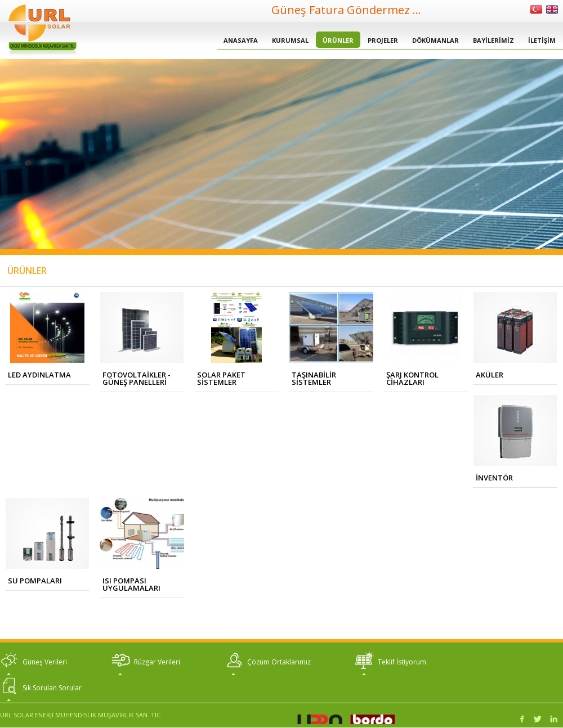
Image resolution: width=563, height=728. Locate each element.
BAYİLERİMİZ (493, 40)
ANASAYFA (241, 40)
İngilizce (552, 9)
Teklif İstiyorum (402, 662)
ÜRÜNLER (338, 40)
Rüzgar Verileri (157, 662)
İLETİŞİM (542, 40)
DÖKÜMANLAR (435, 40)
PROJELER (383, 40)
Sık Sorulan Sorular (52, 688)
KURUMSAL (290, 40)
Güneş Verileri (45, 662)
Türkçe (536, 9)
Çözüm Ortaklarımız (279, 662)
